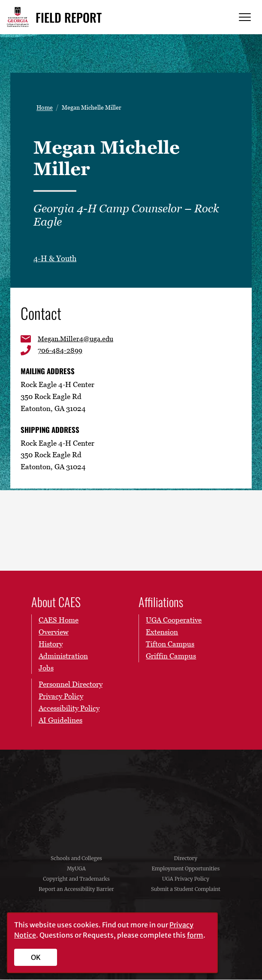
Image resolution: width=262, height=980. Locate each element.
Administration (63, 657)
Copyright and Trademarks (76, 880)
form (195, 935)
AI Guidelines (60, 721)
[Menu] (245, 17)
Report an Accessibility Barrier (76, 890)
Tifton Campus (170, 645)
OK (36, 957)
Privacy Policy (61, 697)
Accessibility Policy (69, 709)
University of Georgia (131, 797)
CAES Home (59, 621)
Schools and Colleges (76, 859)
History (51, 645)
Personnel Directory (71, 685)
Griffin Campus (171, 657)
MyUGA (76, 869)
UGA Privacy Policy (186, 880)
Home (45, 107)
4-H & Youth (55, 258)
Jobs (46, 668)
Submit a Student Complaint (186, 890)
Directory (186, 859)
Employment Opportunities (186, 869)
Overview (54, 633)
